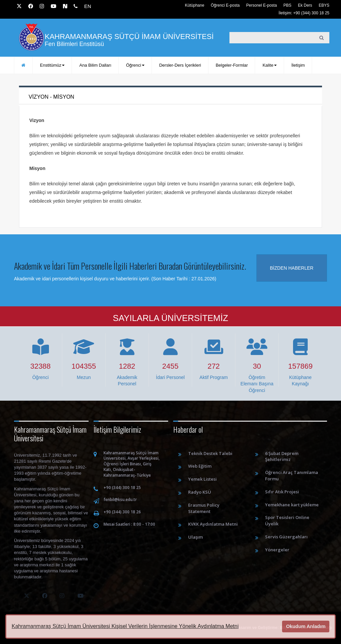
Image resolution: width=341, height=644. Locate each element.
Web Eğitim (200, 466)
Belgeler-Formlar (232, 65)
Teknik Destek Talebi (210, 453)
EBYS (324, 5)
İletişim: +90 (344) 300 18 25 (304, 13)
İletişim (298, 65)
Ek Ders (305, 5)
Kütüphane (194, 5)
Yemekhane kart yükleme (292, 505)
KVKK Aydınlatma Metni (213, 524)
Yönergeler (277, 550)
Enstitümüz (52, 65)
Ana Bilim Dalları (95, 65)
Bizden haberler (292, 268)
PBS (287, 5)
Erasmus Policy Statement (204, 508)
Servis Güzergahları (286, 537)
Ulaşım (195, 537)
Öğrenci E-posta (225, 5)
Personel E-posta (261, 5)
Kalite (270, 65)
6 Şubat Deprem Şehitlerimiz (282, 456)
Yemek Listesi (202, 479)
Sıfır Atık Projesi (282, 492)
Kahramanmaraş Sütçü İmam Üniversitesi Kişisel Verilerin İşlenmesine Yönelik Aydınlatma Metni (125, 626)
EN (88, 6)
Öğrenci (135, 65)
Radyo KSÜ (200, 492)
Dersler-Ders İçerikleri (180, 65)
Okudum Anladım (306, 626)
